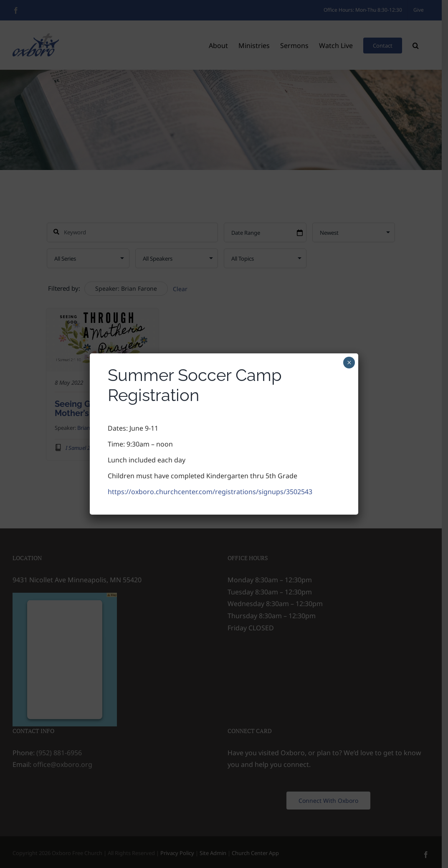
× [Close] (349, 363)
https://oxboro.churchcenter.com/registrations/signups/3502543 (210, 492)
